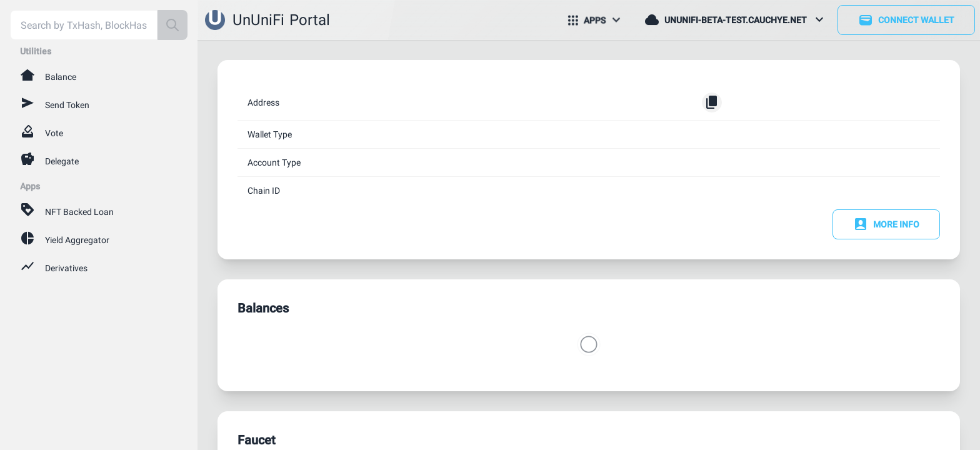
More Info (886, 224)
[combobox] (84, 25)
